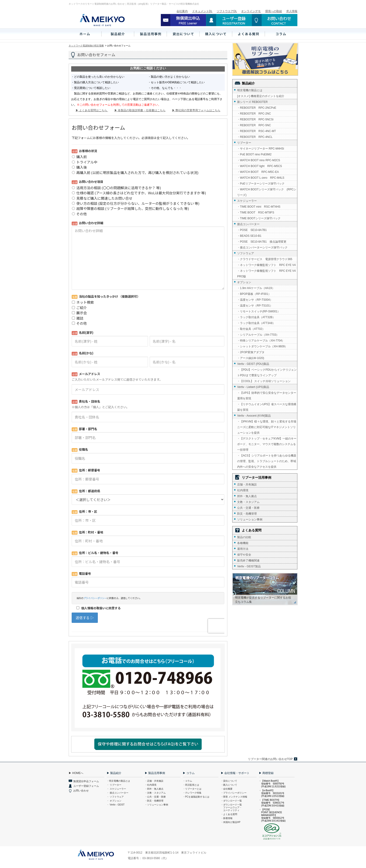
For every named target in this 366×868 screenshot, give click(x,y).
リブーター (244, 143)
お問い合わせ (81, 791)
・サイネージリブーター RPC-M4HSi (261, 149)
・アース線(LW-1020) (251, 358)
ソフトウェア (246, 253)
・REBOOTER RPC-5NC (254, 125)
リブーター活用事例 (257, 478)
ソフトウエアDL (227, 11)
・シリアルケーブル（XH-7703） (258, 335)
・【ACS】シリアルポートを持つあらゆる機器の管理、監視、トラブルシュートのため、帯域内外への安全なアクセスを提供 (267, 461)
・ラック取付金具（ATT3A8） (256, 323)
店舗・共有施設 (247, 485)
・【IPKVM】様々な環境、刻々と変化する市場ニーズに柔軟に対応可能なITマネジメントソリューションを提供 (267, 427)
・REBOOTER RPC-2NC (254, 114)
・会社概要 (227, 789)
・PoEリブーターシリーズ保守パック (261, 184)
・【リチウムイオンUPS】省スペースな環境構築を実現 (267, 407)
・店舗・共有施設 (154, 781)
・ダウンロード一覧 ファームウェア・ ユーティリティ (231, 807)
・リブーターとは (192, 789)
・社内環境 (151, 785)
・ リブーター (114, 785)
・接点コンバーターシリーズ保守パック (262, 248)
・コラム (187, 781)
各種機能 (243, 543)
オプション (244, 282)
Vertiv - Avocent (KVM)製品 (254, 416)
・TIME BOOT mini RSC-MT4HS (259, 207)
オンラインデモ (251, 11)
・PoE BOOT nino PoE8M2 (254, 154)
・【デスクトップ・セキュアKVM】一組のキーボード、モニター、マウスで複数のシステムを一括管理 (267, 444)
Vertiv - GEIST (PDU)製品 (253, 364)
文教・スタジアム (248, 502)
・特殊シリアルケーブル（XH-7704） (261, 341)
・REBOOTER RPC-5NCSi (255, 119)
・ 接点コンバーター (118, 793)
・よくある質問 (229, 814)
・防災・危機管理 (154, 801)
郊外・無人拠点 (247, 496)
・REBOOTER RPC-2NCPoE (257, 108)
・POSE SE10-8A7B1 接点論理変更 (262, 242)
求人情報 (292, 11)
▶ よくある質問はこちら (92, 110)
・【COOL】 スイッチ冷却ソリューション (264, 381)
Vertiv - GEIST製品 (249, 566)
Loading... (148, 377)
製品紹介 (248, 83)
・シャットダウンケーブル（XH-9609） (262, 346)
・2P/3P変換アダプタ (251, 352)
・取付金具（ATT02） (251, 329)
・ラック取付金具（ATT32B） (256, 317)
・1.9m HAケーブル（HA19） (256, 288)
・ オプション (114, 801)
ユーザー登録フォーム (86, 786)
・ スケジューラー (116, 789)
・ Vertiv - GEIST (116, 805)
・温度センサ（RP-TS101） (255, 306)
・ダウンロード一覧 (231, 801)
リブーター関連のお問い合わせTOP (270, 759)
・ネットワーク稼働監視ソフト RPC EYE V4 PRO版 (267, 274)
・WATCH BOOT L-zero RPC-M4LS (261, 178)
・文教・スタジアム (155, 793)
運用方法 (243, 549)
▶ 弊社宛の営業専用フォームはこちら (196, 110)
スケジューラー (247, 201)
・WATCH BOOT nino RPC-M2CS (259, 160)
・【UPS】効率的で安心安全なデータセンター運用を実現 (267, 396)
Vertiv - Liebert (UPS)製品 (253, 387)
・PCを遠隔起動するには (196, 797)
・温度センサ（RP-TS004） (255, 300)
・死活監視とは (191, 785)
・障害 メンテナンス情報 (234, 797)
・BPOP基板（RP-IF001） (254, 294)
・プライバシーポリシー (234, 793)
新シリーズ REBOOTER (252, 102)
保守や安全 (244, 555)
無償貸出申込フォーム (86, 781)
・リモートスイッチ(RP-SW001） (259, 311)
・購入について (229, 785)
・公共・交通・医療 (155, 797)
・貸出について (229, 781)
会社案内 (182, 11)
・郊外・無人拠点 (154, 789)
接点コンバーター (248, 224)
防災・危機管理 (247, 514)
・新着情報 (227, 818)
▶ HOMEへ (76, 773)
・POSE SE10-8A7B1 (252, 230)
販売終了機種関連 (248, 561)
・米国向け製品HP (231, 822)
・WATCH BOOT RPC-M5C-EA (258, 172)
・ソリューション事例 (156, 805)
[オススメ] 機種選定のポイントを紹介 (261, 96)
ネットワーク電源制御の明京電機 (86, 46)
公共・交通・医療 (248, 508)
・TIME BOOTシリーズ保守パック (259, 218)
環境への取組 (274, 11)
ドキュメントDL (202, 11)
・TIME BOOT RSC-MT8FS (256, 213)
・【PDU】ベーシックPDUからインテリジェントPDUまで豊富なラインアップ (267, 373)
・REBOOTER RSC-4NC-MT (257, 131)
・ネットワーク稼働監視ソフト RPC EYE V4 (266, 265)
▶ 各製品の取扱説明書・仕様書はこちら (140, 110)
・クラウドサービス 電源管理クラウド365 (265, 259)
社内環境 (243, 490)
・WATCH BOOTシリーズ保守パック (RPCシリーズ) (267, 192)
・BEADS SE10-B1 (249, 236)
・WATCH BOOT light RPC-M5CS (260, 166)
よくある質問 (252, 530)
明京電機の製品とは (250, 90)
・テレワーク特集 (192, 793)
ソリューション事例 (250, 519)
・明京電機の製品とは (118, 781)
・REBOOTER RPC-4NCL (255, 137)
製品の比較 (244, 537)
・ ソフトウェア (115, 797)
